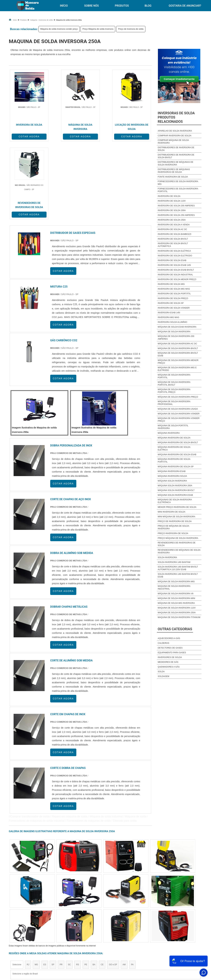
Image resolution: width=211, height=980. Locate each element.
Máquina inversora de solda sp (176, 467)
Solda (161, 672)
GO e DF (113, 886)
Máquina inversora (169, 433)
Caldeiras (164, 643)
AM (124, 886)
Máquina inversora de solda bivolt (178, 443)
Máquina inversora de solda (174, 438)
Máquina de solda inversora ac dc (177, 344)
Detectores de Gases (170, 648)
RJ (28, 886)
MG (36, 886)
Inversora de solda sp (171, 303)
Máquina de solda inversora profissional (174, 403)
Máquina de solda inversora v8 (176, 594)
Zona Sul (67, 917)
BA (94, 886)
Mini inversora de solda (172, 512)
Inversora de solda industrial (175, 275)
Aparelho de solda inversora (175, 131)
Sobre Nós (91, 6)
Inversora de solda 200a (172, 210)
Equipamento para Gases (172, 653)
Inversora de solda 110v (172, 201)
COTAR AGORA (27, 136)
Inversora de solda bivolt (173, 239)
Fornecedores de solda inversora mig (178, 183)
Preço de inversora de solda (131, 29)
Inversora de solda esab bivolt (176, 270)
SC (69, 886)
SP (53, 886)
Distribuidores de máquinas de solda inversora (175, 163)
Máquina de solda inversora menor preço (178, 362)
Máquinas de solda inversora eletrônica (175, 501)
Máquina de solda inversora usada (178, 409)
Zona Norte (36, 917)
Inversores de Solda (170, 657)
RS (78, 886)
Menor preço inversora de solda (177, 507)
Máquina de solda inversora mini (176, 598)
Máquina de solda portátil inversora (173, 427)
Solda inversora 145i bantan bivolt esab (178, 575)
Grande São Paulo (101, 917)
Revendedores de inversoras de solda (177, 544)
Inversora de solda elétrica (174, 251)
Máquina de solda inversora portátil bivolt (174, 384)
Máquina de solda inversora (174, 332)
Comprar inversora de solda (175, 136)
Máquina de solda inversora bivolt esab (178, 354)
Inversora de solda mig (171, 284)
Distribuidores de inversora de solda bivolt (176, 156)
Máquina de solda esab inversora (177, 327)
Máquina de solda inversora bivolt (178, 348)
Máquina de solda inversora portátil (174, 376)
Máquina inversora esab (172, 471)
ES (45, 886)
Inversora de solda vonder (174, 308)
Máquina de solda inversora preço (178, 397)
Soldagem (164, 676)
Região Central (19, 917)
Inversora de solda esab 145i (174, 265)
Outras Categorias (175, 629)
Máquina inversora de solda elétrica (174, 448)
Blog (148, 6)
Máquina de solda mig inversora (176, 603)
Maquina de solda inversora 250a (177, 613)
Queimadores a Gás (169, 667)
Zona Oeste (52, 917)
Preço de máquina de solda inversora (173, 527)
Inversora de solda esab (172, 260)
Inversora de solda (169, 196)
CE (102, 886)
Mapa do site (162, 949)
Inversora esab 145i (169, 313)
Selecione (17, 886)
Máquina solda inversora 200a (175, 486)
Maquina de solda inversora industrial (174, 587)
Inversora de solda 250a (172, 220)
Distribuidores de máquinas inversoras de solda (174, 171)
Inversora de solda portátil (174, 294)
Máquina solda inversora (172, 481)
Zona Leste (82, 917)
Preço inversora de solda (173, 533)
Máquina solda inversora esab (175, 495)
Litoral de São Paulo (124, 917)
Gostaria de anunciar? (186, 949)
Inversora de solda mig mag (174, 289)
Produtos (122, 6)
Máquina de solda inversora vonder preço (59, 29)
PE (86, 886)
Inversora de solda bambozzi (175, 234)
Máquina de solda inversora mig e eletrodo (177, 369)
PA (132, 886)
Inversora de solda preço (173, 298)
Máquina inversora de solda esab (177, 455)
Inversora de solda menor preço (177, 279)
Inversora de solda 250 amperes (176, 215)
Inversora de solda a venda (174, 225)
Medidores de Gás (168, 662)
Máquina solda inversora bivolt (176, 490)
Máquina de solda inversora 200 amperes (176, 338)
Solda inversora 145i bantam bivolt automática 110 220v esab (178, 568)
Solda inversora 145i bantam (174, 562)
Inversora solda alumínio (172, 322)
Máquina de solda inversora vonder (179, 414)
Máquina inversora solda (172, 476)
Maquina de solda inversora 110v (177, 608)
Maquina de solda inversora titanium (179, 617)
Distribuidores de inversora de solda (176, 149)
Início (64, 6)
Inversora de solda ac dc (172, 229)
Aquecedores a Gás (169, 638)
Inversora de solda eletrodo (175, 256)
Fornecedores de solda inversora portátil (178, 190)
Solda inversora (167, 557)
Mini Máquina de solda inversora (176, 517)
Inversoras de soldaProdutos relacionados (176, 117)
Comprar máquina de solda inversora (173, 142)
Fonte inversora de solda (173, 177)
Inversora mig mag (169, 317)
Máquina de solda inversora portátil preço (174, 391)
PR (61, 886)
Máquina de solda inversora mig (176, 582)
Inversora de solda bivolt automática (173, 245)
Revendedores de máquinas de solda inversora (179, 551)
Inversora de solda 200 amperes (176, 206)
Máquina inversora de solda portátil (174, 460)
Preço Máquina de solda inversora (98, 29)
